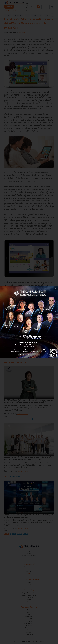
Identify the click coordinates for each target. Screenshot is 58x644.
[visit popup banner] (29, 322)
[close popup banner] (56, 288)
